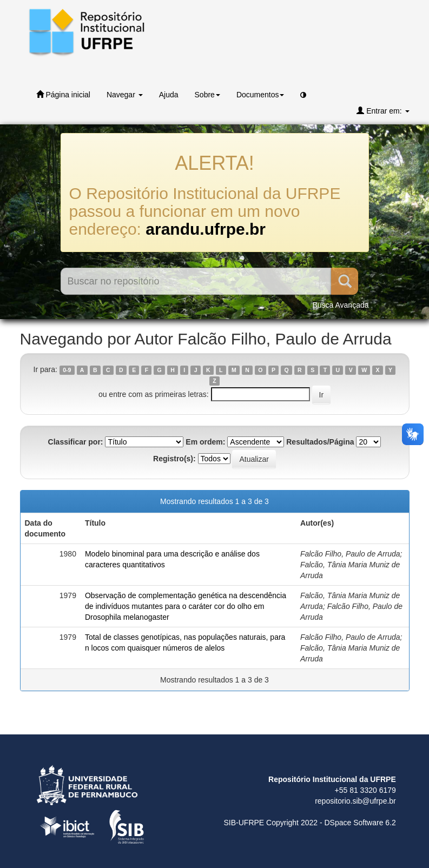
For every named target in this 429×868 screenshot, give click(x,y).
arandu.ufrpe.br (206, 229)
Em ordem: (205, 442)
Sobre (207, 95)
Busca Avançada (340, 305)
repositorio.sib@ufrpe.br (355, 801)
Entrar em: (383, 111)
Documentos (260, 95)
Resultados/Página (320, 442)
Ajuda (169, 95)
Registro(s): (174, 459)
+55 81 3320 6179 (365, 790)
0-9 (67, 370)
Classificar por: (76, 442)
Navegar (125, 95)
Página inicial (63, 94)
